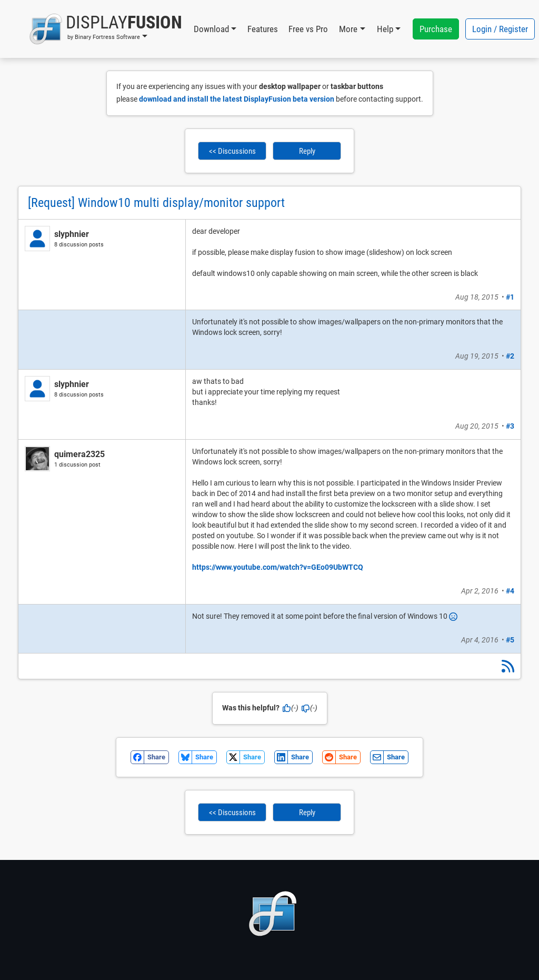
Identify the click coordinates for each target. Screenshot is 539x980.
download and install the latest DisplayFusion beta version (237, 99)
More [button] (348, 29)
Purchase (436, 29)
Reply (307, 151)
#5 (510, 640)
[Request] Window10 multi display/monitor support (156, 203)
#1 (510, 297)
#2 (510, 356)
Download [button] (211, 29)
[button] (106, 29)
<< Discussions (232, 151)
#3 (510, 426)
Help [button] (385, 29)
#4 (510, 591)
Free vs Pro (308, 29)
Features (263, 29)
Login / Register (500, 29)
